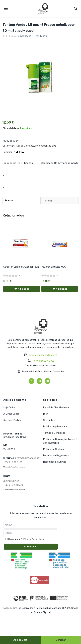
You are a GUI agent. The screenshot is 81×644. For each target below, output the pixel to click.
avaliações (24, 36)
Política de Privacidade (32, 539)
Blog (46, 414)
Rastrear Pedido (12, 420)
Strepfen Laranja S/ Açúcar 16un (21, 267)
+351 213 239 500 (13, 485)
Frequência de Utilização (18, 163)
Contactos (49, 420)
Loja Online (9, 408)
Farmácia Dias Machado (56, 408)
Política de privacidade (55, 427)
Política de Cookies (53, 449)
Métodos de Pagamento (56, 455)
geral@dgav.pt (11, 481)
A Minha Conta (11, 414)
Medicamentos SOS (46, 146)
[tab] (22, 164)
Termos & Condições (54, 433)
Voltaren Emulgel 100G (54, 267)
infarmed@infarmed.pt (27, 458)
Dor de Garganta (25, 146)
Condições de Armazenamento (60, 163)
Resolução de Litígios (55, 462)
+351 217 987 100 (13, 462)
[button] (22, 289)
